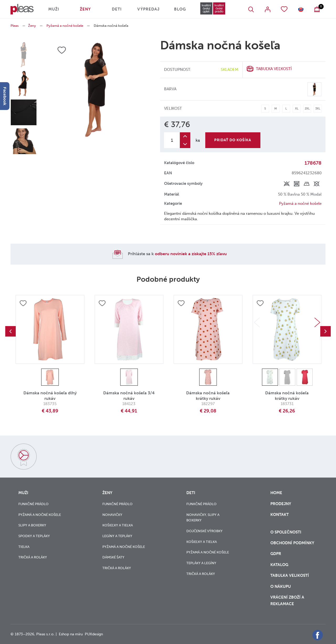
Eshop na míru (71, 634)
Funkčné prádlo (33, 504)
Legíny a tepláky (117, 536)
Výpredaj (148, 9)
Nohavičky (112, 515)
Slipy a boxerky (32, 525)
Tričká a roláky (33, 557)
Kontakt (280, 518)
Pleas (15, 26)
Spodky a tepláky (34, 536)
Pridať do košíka (233, 140)
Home (276, 493)
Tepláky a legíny (201, 563)
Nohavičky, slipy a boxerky (203, 518)
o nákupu (281, 587)
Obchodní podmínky (292, 543)
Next (317, 322)
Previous (10, 331)
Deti (117, 9)
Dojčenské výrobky (204, 531)
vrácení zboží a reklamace (287, 601)
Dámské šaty (113, 557)
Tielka (24, 547)
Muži (54, 9)
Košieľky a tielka (118, 525)
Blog (180, 9)
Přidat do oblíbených (23, 303)
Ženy (85, 9)
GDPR (276, 554)
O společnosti (286, 532)
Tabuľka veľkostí (274, 69)
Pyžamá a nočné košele (65, 26)
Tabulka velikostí (290, 575)
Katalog (280, 565)
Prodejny (281, 504)
